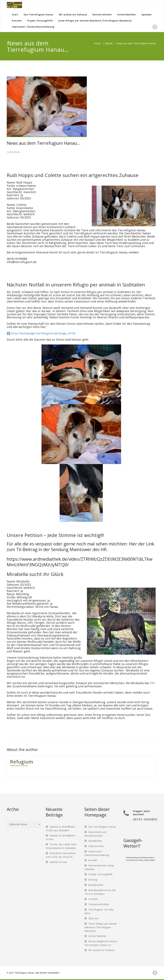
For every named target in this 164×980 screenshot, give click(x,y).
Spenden (147, 15)
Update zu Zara (58, 862)
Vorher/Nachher (127, 15)
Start (15, 15)
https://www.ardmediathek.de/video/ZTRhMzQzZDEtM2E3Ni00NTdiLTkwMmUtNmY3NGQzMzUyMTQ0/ (80, 562)
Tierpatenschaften (99, 904)
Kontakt (17, 21)
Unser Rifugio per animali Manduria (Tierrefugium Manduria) (95, 21)
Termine (93, 899)
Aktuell (109, 43)
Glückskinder (95, 841)
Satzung (93, 879)
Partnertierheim (102, 15)
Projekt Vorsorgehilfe (40, 21)
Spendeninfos (96, 885)
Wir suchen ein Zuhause (73, 15)
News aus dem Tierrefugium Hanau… (44, 143)
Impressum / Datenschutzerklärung (33, 27)
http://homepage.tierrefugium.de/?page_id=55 (43, 333)
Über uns (93, 918)
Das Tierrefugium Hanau (39, 15)
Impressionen (96, 846)
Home (97, 43)
